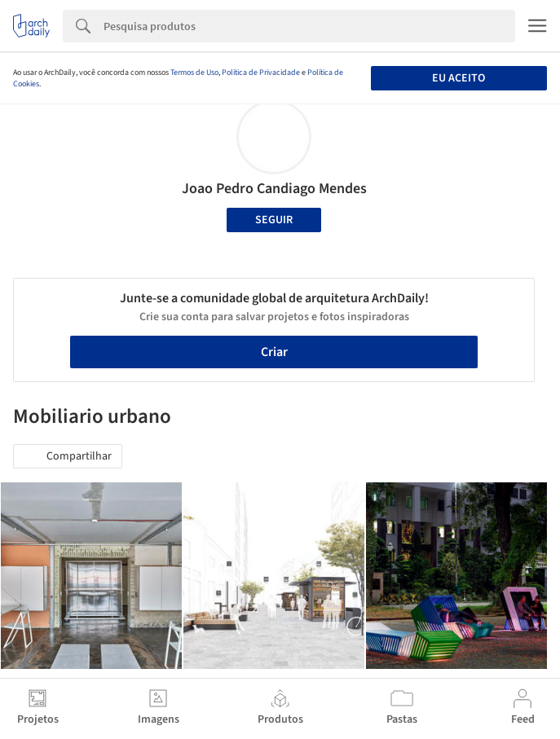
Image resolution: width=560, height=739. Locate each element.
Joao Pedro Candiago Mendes (274, 189)
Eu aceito (459, 78)
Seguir (274, 220)
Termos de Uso (194, 73)
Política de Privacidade (261, 73)
